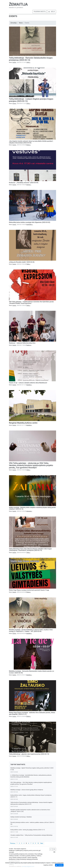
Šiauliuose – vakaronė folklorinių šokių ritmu (22, 343)
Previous (13, 843)
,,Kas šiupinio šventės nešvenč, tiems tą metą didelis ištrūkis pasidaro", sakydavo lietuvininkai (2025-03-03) (31, 142)
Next (42, 843)
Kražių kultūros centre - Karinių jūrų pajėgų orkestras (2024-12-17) (28, 830)
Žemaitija (18, 4)
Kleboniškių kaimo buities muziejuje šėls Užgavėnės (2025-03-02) (30, 222)
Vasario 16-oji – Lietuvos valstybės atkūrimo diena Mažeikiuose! (28, 383)
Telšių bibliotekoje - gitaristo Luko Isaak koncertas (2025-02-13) (29, 754)
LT (51, 849)
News (21, 23)
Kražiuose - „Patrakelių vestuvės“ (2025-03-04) (24, 183)
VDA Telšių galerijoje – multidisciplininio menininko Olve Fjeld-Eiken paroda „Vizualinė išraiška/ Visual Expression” (31, 303)
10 (38, 843)
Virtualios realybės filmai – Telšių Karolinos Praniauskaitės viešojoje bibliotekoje (31, 835)
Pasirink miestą (40, 12)
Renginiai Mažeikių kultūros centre (23, 423)
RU (54, 849)
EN (54, 852)
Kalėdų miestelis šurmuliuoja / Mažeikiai (21, 817)
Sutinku (59, 865)
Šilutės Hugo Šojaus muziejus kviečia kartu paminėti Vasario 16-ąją (29, 590)
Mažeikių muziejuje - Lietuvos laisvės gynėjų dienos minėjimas (27, 790)
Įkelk (52, 12)
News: (13, 62)
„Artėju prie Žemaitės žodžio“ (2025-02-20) (22, 262)
